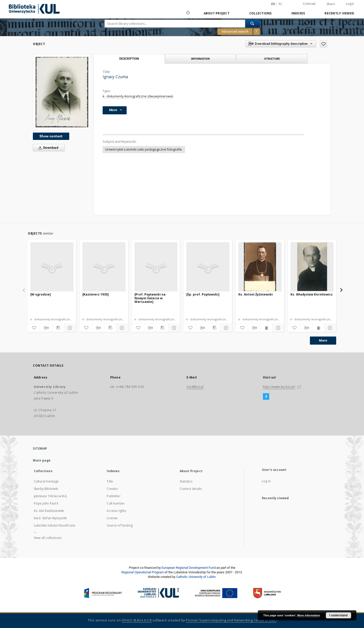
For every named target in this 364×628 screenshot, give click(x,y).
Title (110, 481)
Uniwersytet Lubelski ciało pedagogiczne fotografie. (144, 149)
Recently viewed (339, 13)
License (112, 518)
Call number (116, 503)
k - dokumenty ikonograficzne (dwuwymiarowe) (138, 96)
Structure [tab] (272, 59)
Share (331, 4)
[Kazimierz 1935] (96, 294)
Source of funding (120, 525)
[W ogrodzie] (41, 294)
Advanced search (235, 31)
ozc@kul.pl (195, 387)
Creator (112, 489)
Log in (266, 481)
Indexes (298, 13)
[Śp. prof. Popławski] (203, 294)
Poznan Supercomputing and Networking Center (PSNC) (231, 620)
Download (47, 148)
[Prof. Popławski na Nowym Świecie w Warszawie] (150, 298)
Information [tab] (200, 59)
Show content (51, 136)
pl (281, 4)
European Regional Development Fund (189, 568)
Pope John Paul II (46, 503)
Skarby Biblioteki (46, 489)
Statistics (186, 481)
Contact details (191, 489)
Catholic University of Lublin (196, 577)
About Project (217, 13)
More (323, 340)
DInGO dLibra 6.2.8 (137, 620)
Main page (42, 460)
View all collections (48, 538)
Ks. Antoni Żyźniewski (256, 294)
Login (350, 4)
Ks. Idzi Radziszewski (49, 511)
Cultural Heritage (46, 481)
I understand (338, 615)
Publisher (113, 496)
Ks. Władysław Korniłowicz (312, 294)
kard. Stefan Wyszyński (50, 518)
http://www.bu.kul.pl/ (279, 387)
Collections (260, 13)
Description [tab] (129, 59)
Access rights (116, 511)
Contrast (309, 4)
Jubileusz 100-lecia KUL (51, 496)
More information (309, 615)
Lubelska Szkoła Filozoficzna (54, 525)
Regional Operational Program (143, 572)
